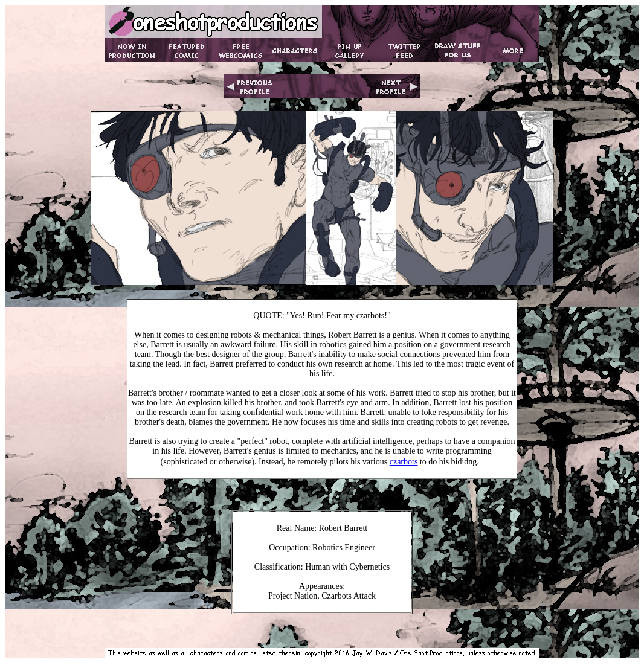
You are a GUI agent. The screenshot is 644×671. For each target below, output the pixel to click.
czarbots (404, 462)
